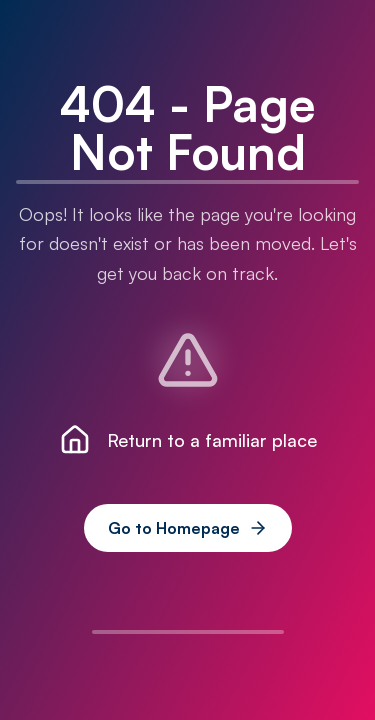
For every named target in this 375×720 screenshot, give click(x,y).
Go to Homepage (188, 528)
